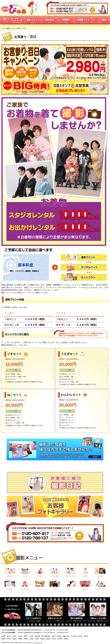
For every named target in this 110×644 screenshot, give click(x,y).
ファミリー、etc (100, 585)
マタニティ (70, 585)
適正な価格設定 (76, 618)
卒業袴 (40, 572)
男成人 (55, 585)
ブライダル (10, 572)
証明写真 (10, 585)
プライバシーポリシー (26, 643)
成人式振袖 (55, 572)
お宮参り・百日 (70, 572)
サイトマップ (38, 643)
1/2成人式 (85, 585)
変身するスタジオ (55, 618)
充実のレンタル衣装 (98, 618)
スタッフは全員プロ (34, 618)
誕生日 (85, 572)
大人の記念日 (25, 585)
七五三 (25, 572)
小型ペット (40, 585)
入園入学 (100, 572)
